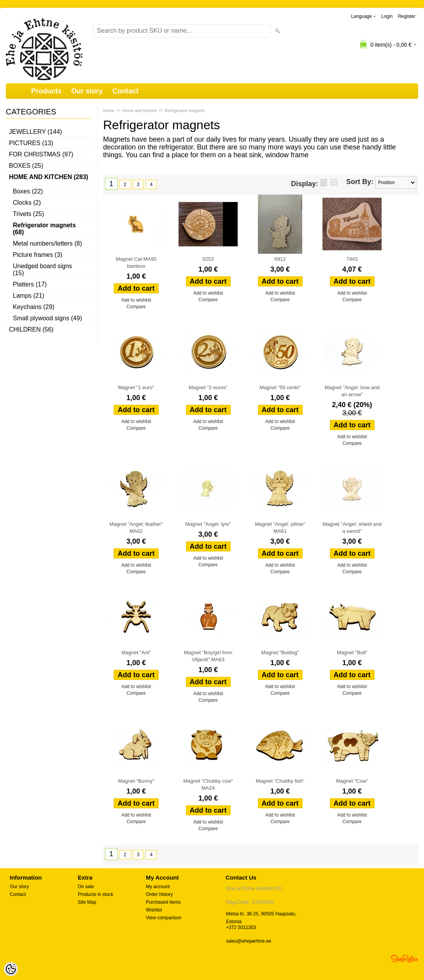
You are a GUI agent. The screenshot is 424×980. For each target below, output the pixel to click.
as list (324, 183)
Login (387, 16)
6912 (280, 259)
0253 (208, 259)
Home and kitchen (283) (49, 177)
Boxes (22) (28, 191)
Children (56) (31, 329)
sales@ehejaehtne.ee (249, 941)
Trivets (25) (28, 214)
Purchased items (163, 902)
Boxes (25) (26, 166)
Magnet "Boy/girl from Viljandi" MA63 (208, 656)
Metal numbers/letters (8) (47, 243)
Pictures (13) (31, 143)
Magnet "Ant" (136, 652)
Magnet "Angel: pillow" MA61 (280, 528)
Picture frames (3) (38, 255)
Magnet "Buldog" (280, 652)
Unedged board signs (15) (42, 270)
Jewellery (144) (35, 132)
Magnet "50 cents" (280, 387)
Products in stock (95, 894)
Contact (125, 91)
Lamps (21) (29, 296)
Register (407, 16)
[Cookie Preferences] (11, 969)
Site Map (87, 902)
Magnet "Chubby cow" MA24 (208, 784)
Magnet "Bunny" (136, 781)
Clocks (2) (27, 203)
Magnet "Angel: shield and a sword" (352, 528)
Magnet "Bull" (352, 652)
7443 (352, 259)
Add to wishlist (136, 300)
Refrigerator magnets (185, 111)
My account (158, 887)
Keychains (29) (34, 307)
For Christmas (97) (41, 154)
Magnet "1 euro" (136, 387)
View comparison (164, 918)
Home (109, 111)
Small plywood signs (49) (47, 318)
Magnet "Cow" (352, 781)
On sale (86, 887)
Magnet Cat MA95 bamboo (136, 263)
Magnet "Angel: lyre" (208, 524)
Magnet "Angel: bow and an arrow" (352, 391)
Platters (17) (30, 284)
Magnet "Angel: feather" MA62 (136, 528)
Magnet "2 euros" (208, 387)
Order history (159, 894)
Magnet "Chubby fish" (280, 781)
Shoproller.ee (405, 959)
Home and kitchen (139, 111)
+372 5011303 (241, 927)
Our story (87, 91)
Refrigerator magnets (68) (44, 229)
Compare (136, 307)
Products (46, 91)
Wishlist (154, 910)
